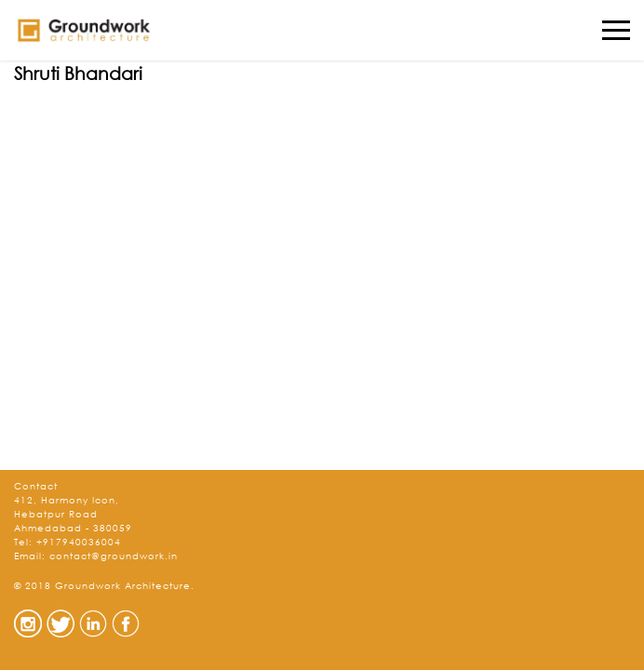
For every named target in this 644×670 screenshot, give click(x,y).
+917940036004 (79, 542)
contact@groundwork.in (114, 556)
